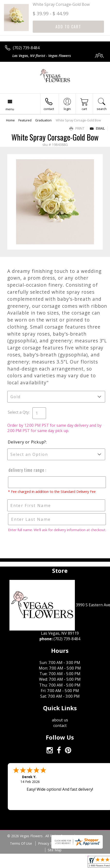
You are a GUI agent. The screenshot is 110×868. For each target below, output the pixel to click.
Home (10, 120)
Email (97, 128)
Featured (25, 120)
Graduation (43, 120)
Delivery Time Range (26, 470)
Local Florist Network (83, 843)
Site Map (55, 850)
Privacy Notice (49, 843)
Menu (10, 109)
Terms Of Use (21, 843)
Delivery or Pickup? (27, 442)
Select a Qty (18, 412)
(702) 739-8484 (26, 48)
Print (77, 128)
